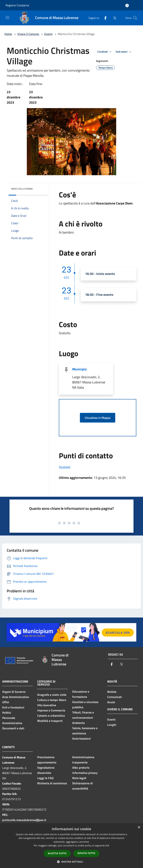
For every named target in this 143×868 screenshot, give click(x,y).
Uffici (6, 702)
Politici (7, 713)
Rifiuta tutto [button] (86, 853)
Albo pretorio (81, 768)
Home (8, 34)
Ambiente (78, 723)
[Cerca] (135, 18)
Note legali (79, 778)
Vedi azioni (124, 52)
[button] (71, 862)
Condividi (105, 52)
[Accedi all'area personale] (127, 5)
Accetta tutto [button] (57, 853)
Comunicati (115, 697)
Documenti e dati (13, 728)
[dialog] (71, 846)
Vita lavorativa (47, 705)
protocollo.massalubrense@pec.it (24, 820)
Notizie (112, 692)
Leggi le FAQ (45, 778)
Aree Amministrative (16, 697)
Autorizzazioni (81, 738)
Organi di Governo (14, 692)
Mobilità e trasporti (50, 721)
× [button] (139, 827)
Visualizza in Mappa (98, 418)
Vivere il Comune (28, 34)
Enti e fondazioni (13, 707)
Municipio (80, 369)
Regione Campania (17, 5)
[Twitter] (113, 18)
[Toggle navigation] (7, 18)
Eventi (48, 34)
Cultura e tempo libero (52, 700)
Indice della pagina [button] (22, 189)
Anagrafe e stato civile (52, 695)
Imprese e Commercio (51, 710)
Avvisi (111, 702)
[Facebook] (104, 18)
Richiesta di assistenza (52, 783)
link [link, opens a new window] (107, 846)
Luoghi (112, 725)
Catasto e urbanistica (51, 716)
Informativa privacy (85, 773)
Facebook (65, 467)
